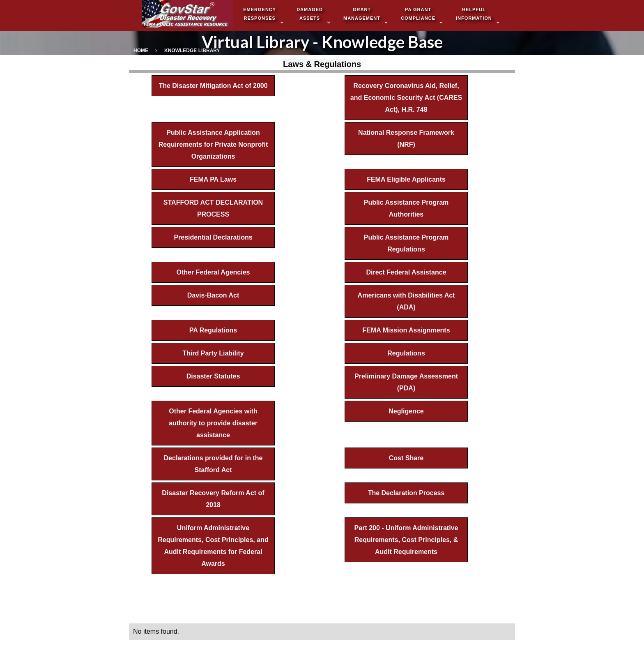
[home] (187, 15)
